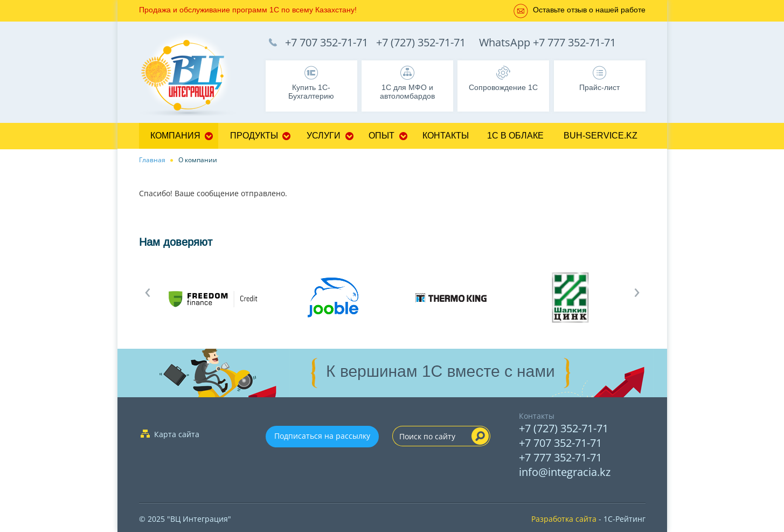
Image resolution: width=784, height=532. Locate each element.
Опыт (381, 135)
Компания (175, 135)
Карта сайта (177, 434)
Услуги (324, 135)
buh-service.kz (601, 135)
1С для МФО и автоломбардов (407, 92)
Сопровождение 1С (503, 87)
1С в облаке (515, 135)
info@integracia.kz (565, 472)
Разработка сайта (564, 519)
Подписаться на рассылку (322, 436)
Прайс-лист (599, 87)
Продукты (254, 135)
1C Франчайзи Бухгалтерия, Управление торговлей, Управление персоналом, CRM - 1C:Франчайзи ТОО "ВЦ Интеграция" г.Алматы (193, 76)
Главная (152, 160)
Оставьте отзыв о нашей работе (589, 10)
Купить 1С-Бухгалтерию (311, 92)
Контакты (446, 135)
